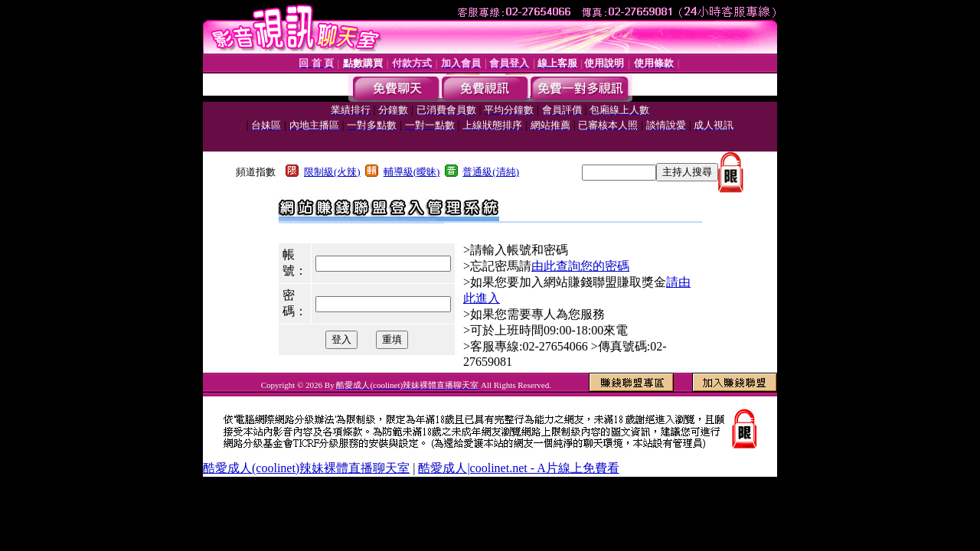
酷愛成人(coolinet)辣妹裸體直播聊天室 (306, 468)
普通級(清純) (491, 172)
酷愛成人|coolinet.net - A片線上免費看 (518, 468)
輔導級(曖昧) (412, 172)
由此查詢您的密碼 (580, 266)
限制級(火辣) (332, 172)
